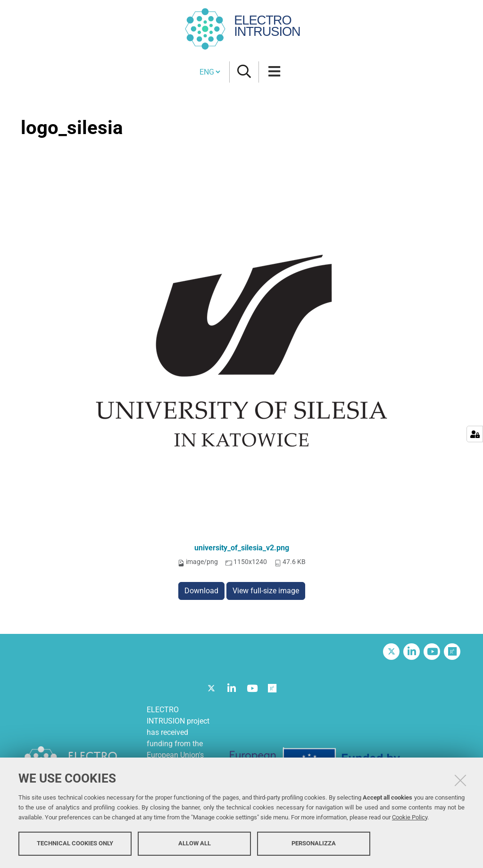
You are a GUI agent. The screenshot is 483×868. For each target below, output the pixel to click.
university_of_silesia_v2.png (242, 548)
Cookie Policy (410, 817)
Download (201, 591)
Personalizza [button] (314, 843)
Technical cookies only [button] (75, 843)
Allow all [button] (195, 843)
